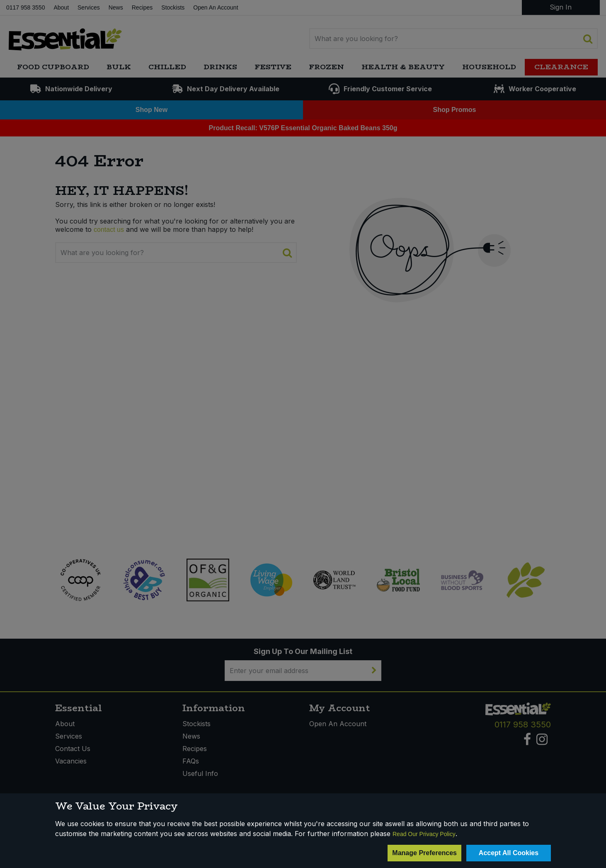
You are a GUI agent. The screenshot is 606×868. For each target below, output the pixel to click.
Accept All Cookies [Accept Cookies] (509, 853)
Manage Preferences (424, 853)
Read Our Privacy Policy (424, 834)
